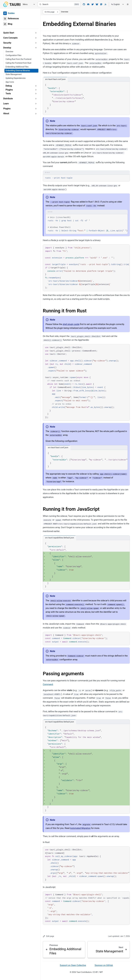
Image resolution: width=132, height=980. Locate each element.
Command (48, 684)
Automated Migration (80, 828)
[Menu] (28, 4)
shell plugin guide (71, 324)
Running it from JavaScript (71, 509)
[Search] (59, 4)
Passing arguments (63, 674)
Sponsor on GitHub (104, 965)
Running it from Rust (65, 311)
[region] (87, 224)
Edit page (48, 936)
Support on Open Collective (73, 965)
